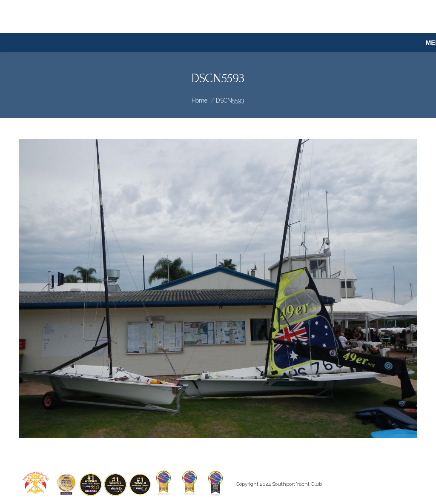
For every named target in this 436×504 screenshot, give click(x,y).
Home (199, 100)
